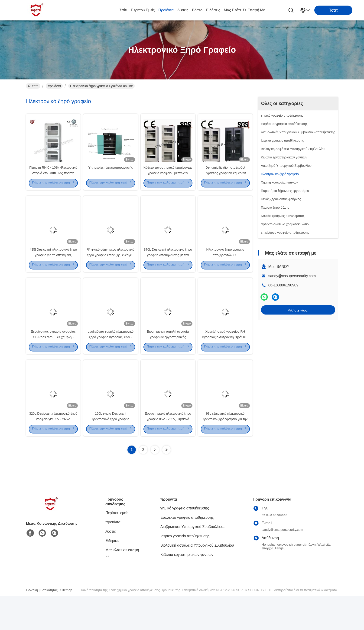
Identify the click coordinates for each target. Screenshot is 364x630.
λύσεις (183, 10)
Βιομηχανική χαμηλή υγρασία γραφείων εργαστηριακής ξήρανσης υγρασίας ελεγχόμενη (168, 362)
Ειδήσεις (213, 10)
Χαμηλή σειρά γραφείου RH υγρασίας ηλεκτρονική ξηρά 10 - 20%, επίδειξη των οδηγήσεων (225, 362)
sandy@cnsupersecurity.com (292, 276)
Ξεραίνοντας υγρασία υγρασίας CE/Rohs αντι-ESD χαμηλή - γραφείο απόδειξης (53, 362)
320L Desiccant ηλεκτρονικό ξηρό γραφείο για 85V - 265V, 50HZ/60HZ (53, 453)
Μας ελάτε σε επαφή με (244, 10)
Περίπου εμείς (143, 10)
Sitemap (66, 624)
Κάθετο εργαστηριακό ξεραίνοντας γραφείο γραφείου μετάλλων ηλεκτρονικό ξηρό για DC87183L (168, 181)
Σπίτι (123, 10)
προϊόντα (166, 10)
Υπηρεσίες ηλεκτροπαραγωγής (110, 176)
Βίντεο (197, 10)
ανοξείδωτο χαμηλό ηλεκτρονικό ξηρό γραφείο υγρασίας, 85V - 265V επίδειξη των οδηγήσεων (111, 362)
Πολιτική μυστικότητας (42, 624)
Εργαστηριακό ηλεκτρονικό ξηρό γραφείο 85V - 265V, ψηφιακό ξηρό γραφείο (168, 453)
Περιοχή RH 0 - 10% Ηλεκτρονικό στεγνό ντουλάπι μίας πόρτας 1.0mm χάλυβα (53, 181)
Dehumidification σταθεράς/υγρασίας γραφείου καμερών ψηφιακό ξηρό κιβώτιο (225, 181)
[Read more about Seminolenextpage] (155, 484)
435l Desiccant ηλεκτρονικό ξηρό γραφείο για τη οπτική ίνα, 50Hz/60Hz (53, 272)
